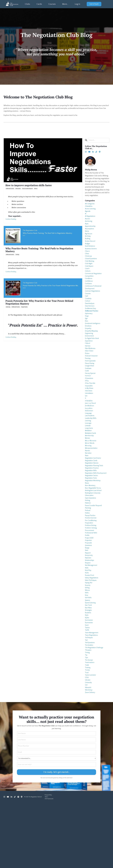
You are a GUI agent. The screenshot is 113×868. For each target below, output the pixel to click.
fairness (88, 365)
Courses (52, 4)
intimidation (89, 419)
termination (89, 703)
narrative (88, 486)
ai (86, 216)
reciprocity (89, 602)
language (89, 441)
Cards (39, 4)
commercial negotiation (94, 283)
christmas (89, 264)
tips (87, 717)
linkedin (88, 455)
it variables (89, 427)
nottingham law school (94, 528)
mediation (89, 461)
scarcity (88, 636)
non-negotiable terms (94, 526)
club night (89, 272)
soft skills (89, 650)
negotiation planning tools (95, 500)
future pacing (90, 385)
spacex (88, 652)
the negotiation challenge (95, 706)
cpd (87, 309)
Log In (78, 4)
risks (87, 616)
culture (88, 314)
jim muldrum (90, 433)
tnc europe (89, 720)
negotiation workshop (94, 517)
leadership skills (91, 447)
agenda (88, 213)
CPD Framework (49, 864)
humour (88, 399)
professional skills (92, 576)
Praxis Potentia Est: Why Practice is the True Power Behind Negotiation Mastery (39, 304)
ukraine (88, 743)
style (87, 669)
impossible (89, 410)
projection (89, 585)
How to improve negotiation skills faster (32, 186)
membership (90, 466)
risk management (92, 613)
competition (90, 286)
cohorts (88, 280)
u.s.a (87, 740)
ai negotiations (91, 218)
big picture (89, 238)
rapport (88, 599)
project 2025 (90, 582)
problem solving (91, 568)
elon (87, 337)
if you (87, 404)
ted (86, 698)
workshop (89, 754)
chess (87, 261)
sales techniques (92, 630)
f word (88, 362)
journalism (89, 435)
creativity (89, 311)
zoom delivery (90, 757)
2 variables (89, 207)
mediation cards (91, 464)
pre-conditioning (91, 562)
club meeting (90, 269)
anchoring (8, 309)
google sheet (90, 388)
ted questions (90, 700)
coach (87, 278)
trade (87, 726)
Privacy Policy (48, 860)
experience (89, 359)
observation (18, 189)
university (89, 745)
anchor (88, 221)
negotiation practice (92, 503)
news (87, 520)
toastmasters (90, 723)
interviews (89, 416)
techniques (89, 695)
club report (90, 275)
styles (87, 672)
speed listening (91, 655)
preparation (89, 565)
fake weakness (91, 368)
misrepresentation (92, 481)
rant (87, 596)
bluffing (88, 244)
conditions (89, 289)
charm (88, 258)
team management (92, 689)
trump (88, 731)
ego (86, 334)
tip (86, 714)
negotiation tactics (92, 512)
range (87, 593)
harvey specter (91, 396)
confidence (89, 292)
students (88, 667)
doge (87, 331)
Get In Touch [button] (94, 4)
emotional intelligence (93, 340)
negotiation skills (91, 506)
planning (88, 548)
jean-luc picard (91, 430)
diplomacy (89, 328)
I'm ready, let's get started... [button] (56, 837)
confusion (89, 295)
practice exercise (91, 559)
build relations (91, 252)
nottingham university (93, 531)
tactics (88, 683)
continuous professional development (94, 299)
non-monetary (91, 523)
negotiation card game (94, 492)
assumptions (90, 233)
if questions (89, 402)
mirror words (90, 475)
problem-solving (91, 571)
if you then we (91, 407)
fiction (87, 373)
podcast (88, 551)
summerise (89, 678)
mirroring (88, 478)
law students (90, 444)
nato (87, 489)
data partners (90, 320)
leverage (88, 452)
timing (88, 712)
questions (89, 590)
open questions (91, 537)
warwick (88, 751)
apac (87, 227)
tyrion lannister (91, 737)
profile (87, 579)
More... (65, 4)
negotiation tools (92, 514)
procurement (90, 574)
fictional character (92, 376)
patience (88, 543)
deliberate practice (10, 189)
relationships (90, 607)
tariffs (87, 686)
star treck (89, 658)
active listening (91, 210)
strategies (89, 664)
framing (88, 379)
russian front (90, 624)
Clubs (27, 4)
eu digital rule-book (93, 357)
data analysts (90, 317)
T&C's (46, 862)
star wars (89, 661)
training (17, 256)
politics (88, 554)
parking (88, 540)
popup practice (24, 309)
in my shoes (90, 413)
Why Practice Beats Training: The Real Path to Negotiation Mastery (35, 251)
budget (88, 249)
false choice (90, 371)
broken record (91, 247)
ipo (86, 421)
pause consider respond (27, 189)
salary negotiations (92, 627)
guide (87, 393)
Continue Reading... (11, 220)
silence (36, 189)
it (86, 424)
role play (88, 619)
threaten (88, 709)
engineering (89, 351)
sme (87, 647)
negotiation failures (92, 497)
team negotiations (92, 692)
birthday (88, 241)
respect (88, 610)
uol (86, 748)
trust (87, 734)
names (88, 483)
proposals (89, 588)
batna (87, 235)
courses (88, 306)
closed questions (92, 266)
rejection (88, 605)
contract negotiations (93, 303)
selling (87, 638)
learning (88, 450)
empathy (88, 345)
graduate (89, 390)
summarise (89, 675)
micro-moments (91, 472)
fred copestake (91, 382)
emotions (89, 342)
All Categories (90, 204)
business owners (91, 255)
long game (89, 458)
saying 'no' (89, 633)
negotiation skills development (97, 509)
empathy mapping (92, 348)
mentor (88, 469)
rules (87, 621)
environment (90, 354)
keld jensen (89, 438)
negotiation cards (92, 495)
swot (87, 681)
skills (87, 644)
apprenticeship (91, 230)
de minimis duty (91, 323)
